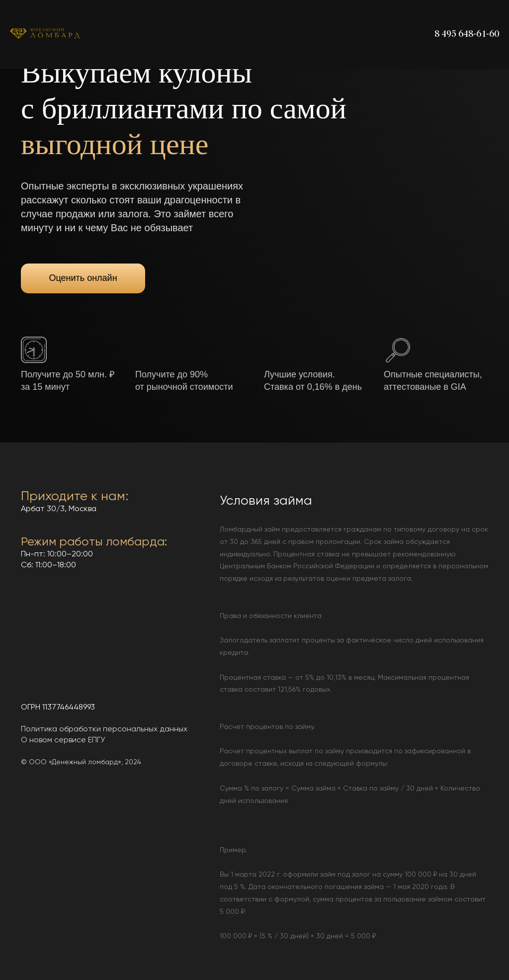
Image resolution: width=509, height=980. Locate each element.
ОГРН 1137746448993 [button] (58, 708)
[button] (34, 350)
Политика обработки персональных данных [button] (104, 729)
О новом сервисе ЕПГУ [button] (63, 740)
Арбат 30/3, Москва (59, 509)
